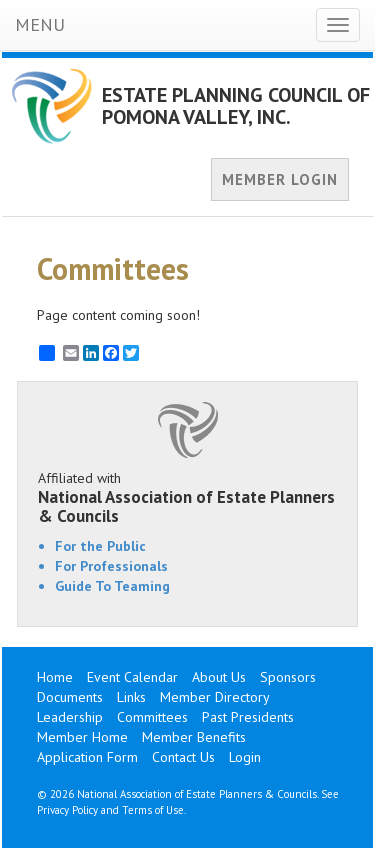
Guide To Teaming (112, 586)
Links (131, 697)
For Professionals (111, 566)
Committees (152, 717)
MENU (40, 24)
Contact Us (183, 757)
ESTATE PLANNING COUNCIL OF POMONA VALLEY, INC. (236, 106)
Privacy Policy (67, 810)
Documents (70, 697)
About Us (219, 677)
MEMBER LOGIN (280, 179)
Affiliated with (187, 497)
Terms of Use (153, 810)
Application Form (87, 757)
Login (245, 757)
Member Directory (215, 697)
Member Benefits (194, 737)
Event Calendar (132, 677)
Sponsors (288, 677)
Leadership (70, 717)
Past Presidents (248, 717)
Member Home (82, 737)
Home (55, 677)
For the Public (100, 546)
